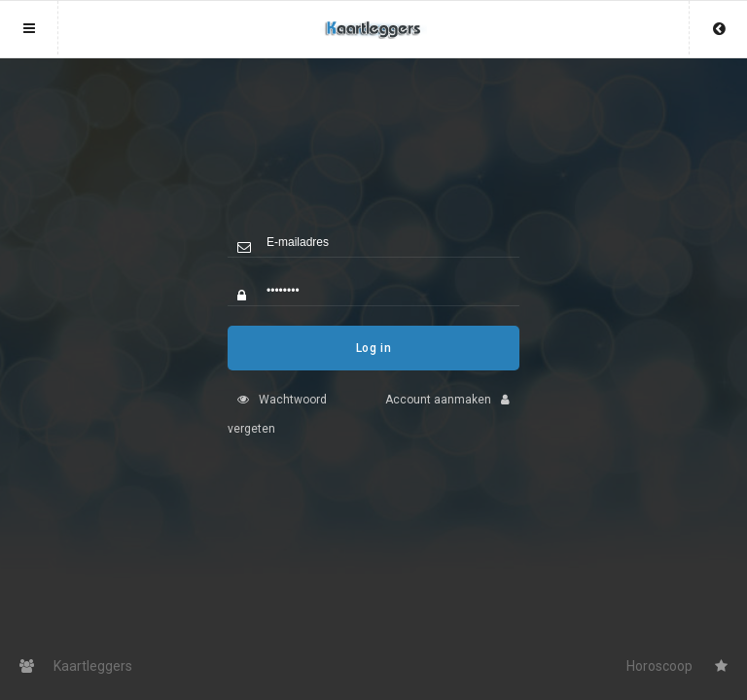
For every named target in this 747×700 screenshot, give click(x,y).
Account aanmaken (452, 414)
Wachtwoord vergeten (277, 429)
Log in (374, 363)
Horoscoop (677, 666)
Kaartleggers (76, 666)
